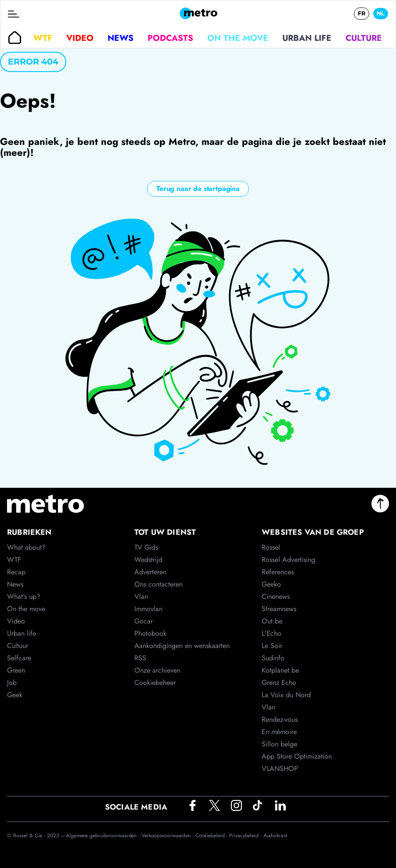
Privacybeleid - (246, 836)
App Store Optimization (297, 756)
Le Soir (272, 646)
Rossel (271, 547)
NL (381, 13)
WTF (43, 38)
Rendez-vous (280, 719)
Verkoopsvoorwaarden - (168, 836)
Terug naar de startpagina (198, 189)
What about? (26, 547)
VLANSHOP (280, 769)
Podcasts (170, 38)
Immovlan (148, 609)
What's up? (24, 596)
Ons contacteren (158, 584)
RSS (140, 658)
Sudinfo (273, 658)
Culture (364, 38)
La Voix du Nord (286, 695)
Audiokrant (275, 836)
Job (12, 683)
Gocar (144, 621)
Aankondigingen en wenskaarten (182, 646)
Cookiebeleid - (212, 836)
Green (16, 670)
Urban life (307, 38)
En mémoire (279, 732)
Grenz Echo (279, 683)
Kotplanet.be (280, 670)
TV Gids (146, 547)
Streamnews (279, 609)
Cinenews (276, 596)
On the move (238, 38)
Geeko (271, 584)
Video (80, 38)
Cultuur (18, 646)
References (278, 572)
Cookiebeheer (155, 683)
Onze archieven (157, 670)
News (121, 38)
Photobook (150, 633)
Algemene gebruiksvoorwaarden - (104, 836)
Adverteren (150, 572)
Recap (16, 572)
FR (362, 13)
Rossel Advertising (288, 560)
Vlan (141, 596)
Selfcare (19, 658)
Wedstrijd (148, 560)
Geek (15, 695)
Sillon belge (279, 744)
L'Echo (272, 633)
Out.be (272, 621)
